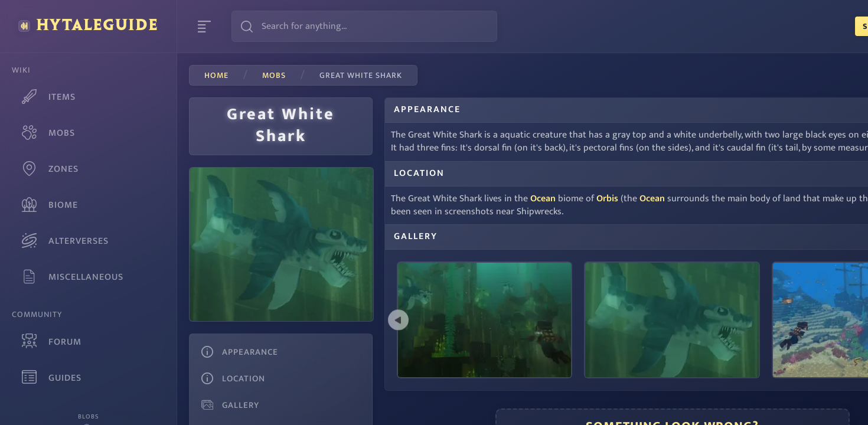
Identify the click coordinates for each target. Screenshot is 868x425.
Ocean (518, 212)
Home (216, 76)
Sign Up (776, 26)
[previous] (373, 325)
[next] (842, 325)
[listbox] (608, 325)
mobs (274, 76)
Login (833, 26)
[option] (608, 325)
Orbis (582, 212)
